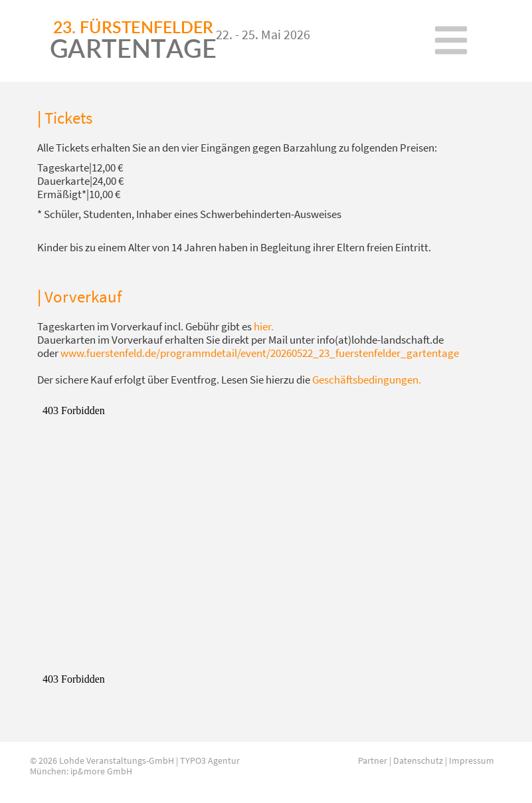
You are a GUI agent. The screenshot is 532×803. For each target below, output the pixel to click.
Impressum (472, 760)
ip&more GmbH (101, 771)
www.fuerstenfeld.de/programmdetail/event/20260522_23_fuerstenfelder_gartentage (260, 353)
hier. (264, 326)
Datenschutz (418, 760)
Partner (373, 760)
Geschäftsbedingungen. (367, 380)
